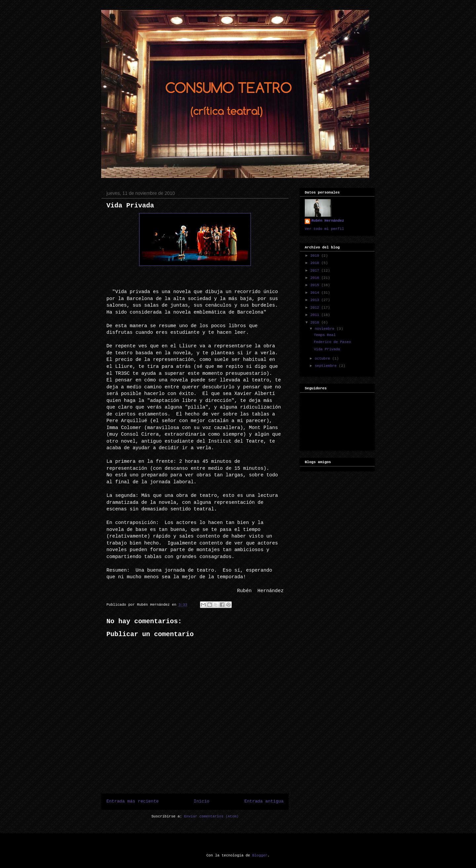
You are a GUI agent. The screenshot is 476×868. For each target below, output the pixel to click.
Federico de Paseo (332, 342)
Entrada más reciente (133, 801)
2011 (316, 315)
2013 (316, 300)
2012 (316, 308)
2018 (316, 263)
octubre (323, 359)
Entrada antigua (264, 801)
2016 (316, 278)
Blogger (260, 855)
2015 (316, 285)
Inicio (201, 801)
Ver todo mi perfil (324, 229)
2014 (316, 293)
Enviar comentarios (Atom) (211, 816)
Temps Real (325, 335)
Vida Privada (130, 206)
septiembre (327, 366)
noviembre (326, 329)
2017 (316, 271)
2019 (316, 256)
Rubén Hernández (328, 221)
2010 (316, 323)
